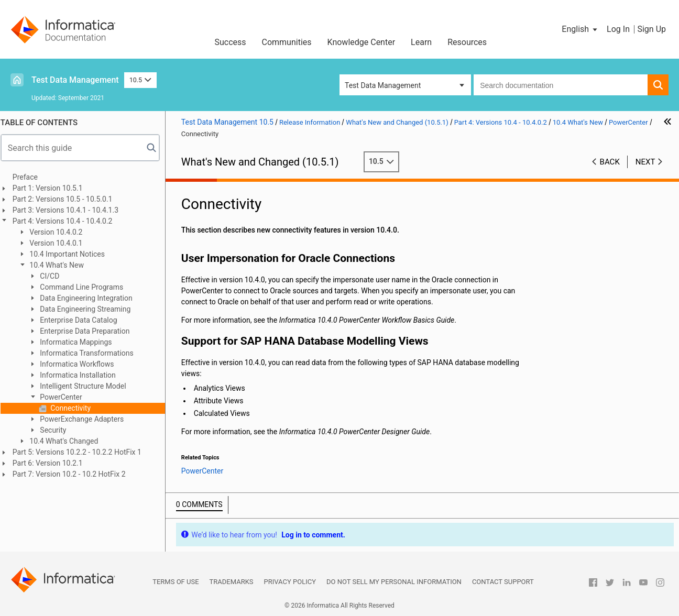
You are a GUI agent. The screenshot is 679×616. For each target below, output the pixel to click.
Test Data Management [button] (383, 85)
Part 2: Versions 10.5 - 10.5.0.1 (67, 199)
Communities (287, 42)
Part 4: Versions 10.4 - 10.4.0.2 (67, 221)
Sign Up (651, 29)
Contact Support (503, 582)
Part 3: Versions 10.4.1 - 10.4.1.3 (70, 210)
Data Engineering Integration (90, 298)
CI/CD (53, 276)
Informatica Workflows (81, 364)
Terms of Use (176, 582)
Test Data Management (75, 80)
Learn (421, 42)
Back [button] (610, 162)
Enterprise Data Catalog (83, 320)
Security (57, 430)
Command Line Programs (85, 287)
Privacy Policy (290, 582)
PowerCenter (65, 397)
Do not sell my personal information (394, 582)
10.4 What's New (61, 265)
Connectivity (74, 408)
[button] (580, 29)
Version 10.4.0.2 (60, 232)
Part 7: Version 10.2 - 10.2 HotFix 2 (74, 474)
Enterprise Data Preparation (89, 331)
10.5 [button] (140, 80)
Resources (467, 42)
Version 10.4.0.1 (60, 243)
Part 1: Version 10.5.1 (52, 188)
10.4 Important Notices (71, 254)
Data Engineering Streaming (89, 309)
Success (230, 42)
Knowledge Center (362, 42)
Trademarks (232, 582)
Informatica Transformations (91, 353)
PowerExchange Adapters (86, 419)
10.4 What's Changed (68, 441)
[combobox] (561, 85)
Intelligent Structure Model (87, 386)
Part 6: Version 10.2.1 (52, 463)
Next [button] (645, 162)
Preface (30, 177)
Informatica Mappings (80, 342)
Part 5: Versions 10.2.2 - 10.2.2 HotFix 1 (82, 452)
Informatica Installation (82, 375)
